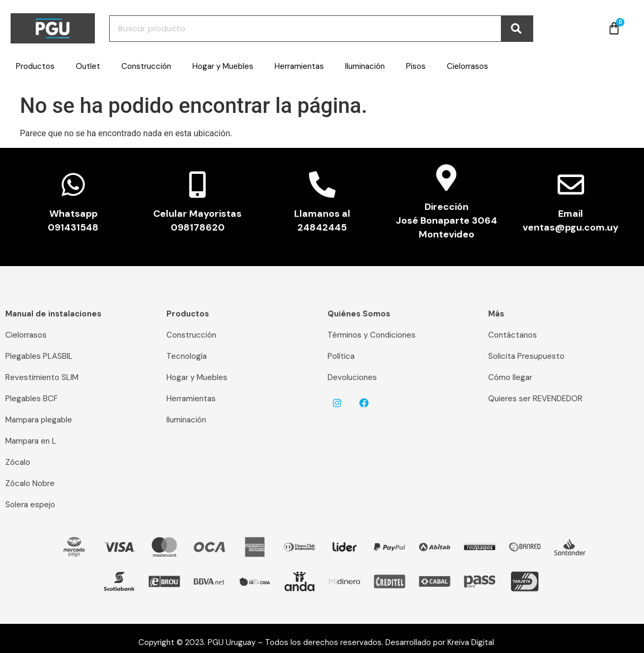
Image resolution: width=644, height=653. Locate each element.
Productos (35, 66)
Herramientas (299, 66)
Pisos (416, 66)
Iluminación (365, 66)
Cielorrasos (467, 66)
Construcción (146, 66)
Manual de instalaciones (53, 314)
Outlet (88, 66)
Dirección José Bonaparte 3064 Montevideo (447, 220)
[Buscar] (517, 29)
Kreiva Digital (475, 642)
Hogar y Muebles (223, 66)
